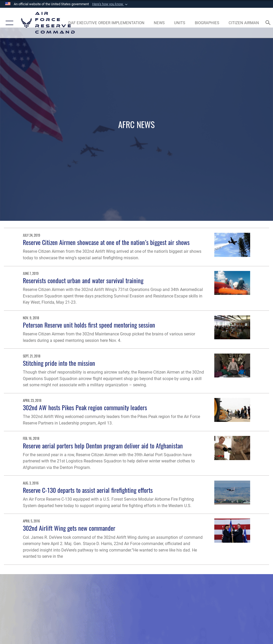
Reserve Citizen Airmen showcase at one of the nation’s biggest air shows (106, 242)
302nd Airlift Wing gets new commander (69, 528)
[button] (110, 4)
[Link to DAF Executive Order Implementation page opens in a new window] (106, 23)
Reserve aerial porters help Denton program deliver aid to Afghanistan (103, 446)
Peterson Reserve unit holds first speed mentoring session (89, 325)
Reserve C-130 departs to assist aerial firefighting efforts (88, 490)
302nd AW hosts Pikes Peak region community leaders (85, 407)
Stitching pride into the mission (59, 363)
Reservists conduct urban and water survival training (83, 280)
